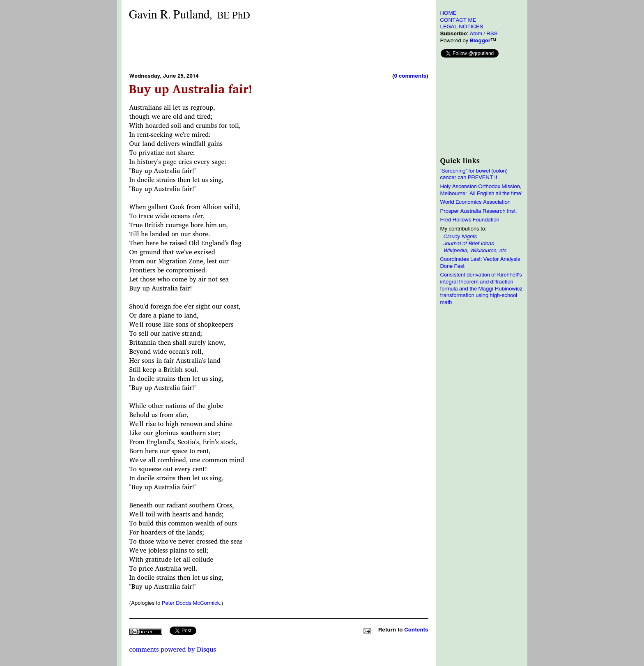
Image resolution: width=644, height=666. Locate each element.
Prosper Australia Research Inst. (479, 211)
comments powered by (173, 649)
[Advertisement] (279, 46)
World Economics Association (476, 202)
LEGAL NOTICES (462, 27)
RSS (492, 34)
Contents (416, 630)
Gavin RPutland (190, 15)
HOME (448, 13)
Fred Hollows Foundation (470, 220)
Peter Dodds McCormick (191, 603)
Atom (476, 34)
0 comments (410, 76)
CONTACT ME (458, 20)
